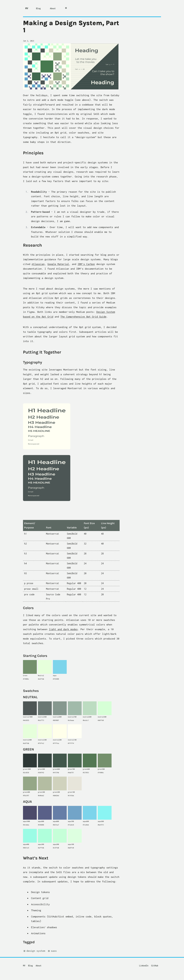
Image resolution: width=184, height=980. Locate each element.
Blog (38, 8)
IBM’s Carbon (86, 264)
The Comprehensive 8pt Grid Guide (83, 317)
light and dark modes (63, 629)
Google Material (58, 264)
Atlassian (38, 264)
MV (27, 8)
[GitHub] (156, 964)
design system (34, 951)
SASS (52, 951)
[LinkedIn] (145, 964)
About (53, 8)
